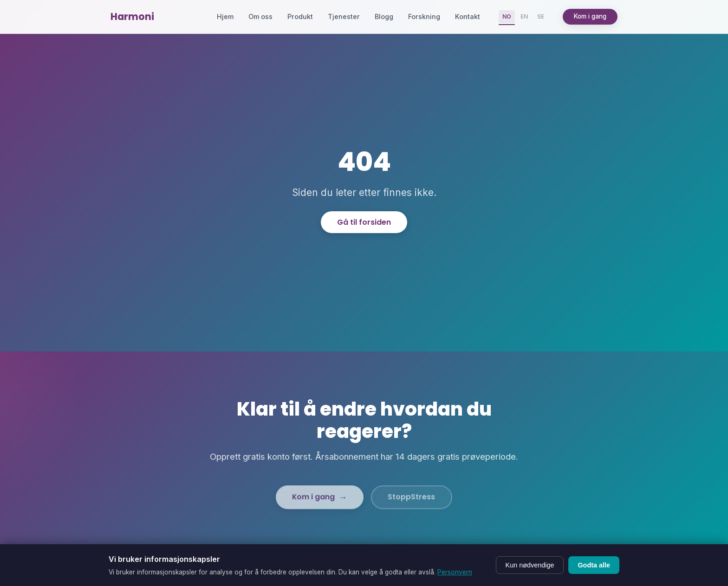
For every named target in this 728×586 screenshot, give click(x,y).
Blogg (384, 16)
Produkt (300, 16)
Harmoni (132, 16)
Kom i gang (590, 16)
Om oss (260, 16)
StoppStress (412, 505)
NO (507, 16)
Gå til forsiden (364, 222)
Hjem (225, 16)
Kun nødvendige (530, 565)
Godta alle (594, 565)
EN (524, 16)
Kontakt (468, 16)
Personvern (455, 572)
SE (541, 16)
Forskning (424, 16)
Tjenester (344, 16)
